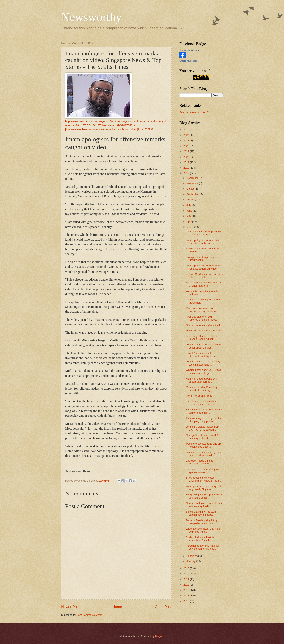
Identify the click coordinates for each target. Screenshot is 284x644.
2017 (187, 173)
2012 (187, 590)
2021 (187, 151)
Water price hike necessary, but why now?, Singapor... (203, 488)
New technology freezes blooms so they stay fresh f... (204, 505)
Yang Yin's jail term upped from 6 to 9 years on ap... (204, 496)
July (189, 205)
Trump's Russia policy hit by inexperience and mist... (201, 522)
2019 (187, 162)
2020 (187, 157)
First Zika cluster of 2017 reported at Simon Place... (202, 318)
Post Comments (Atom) (90, 615)
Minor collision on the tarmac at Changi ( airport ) (203, 284)
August (191, 200)
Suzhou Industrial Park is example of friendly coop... (202, 539)
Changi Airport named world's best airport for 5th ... (202, 437)
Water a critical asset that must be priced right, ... (203, 530)
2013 (187, 585)
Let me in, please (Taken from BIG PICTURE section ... (203, 428)
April (189, 221)
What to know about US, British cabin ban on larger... (203, 371)
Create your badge (188, 61)
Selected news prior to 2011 (195, 112)
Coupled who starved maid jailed (204, 325)
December (193, 178)
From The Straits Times (199, 396)
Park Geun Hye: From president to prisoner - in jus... (204, 233)
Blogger (160, 636)
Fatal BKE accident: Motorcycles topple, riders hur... (204, 411)
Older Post (163, 607)
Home (117, 607)
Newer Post (70, 607)
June (190, 211)
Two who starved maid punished (204, 330)
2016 (187, 568)
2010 (187, 601)
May (189, 216)
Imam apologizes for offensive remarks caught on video (203, 267)
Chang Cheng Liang (189, 50)
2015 (187, 574)
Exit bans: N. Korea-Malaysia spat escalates (202, 471)
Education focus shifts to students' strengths (200, 462)
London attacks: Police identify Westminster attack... (203, 363)
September (193, 194)
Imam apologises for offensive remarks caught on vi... (203, 242)
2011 (187, 596)
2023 (187, 141)
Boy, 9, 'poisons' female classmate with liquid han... (202, 354)
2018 (187, 168)
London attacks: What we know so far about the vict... (203, 346)
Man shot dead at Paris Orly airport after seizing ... (202, 380)
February (192, 556)
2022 (187, 146)
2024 (187, 135)
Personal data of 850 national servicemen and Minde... (202, 547)
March (190, 227)
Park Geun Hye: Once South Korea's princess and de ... (202, 402)
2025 (187, 129)
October (191, 189)
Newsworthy (91, 17)
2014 (187, 579)
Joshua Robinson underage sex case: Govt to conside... (204, 454)
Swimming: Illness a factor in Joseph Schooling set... (202, 338)
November (193, 183)
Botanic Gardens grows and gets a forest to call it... (204, 275)
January (191, 561)
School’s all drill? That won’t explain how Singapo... (201, 513)
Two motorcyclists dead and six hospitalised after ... (203, 445)
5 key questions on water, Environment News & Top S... (204, 479)
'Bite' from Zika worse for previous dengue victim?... (202, 310)
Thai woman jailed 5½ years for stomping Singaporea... (203, 420)
